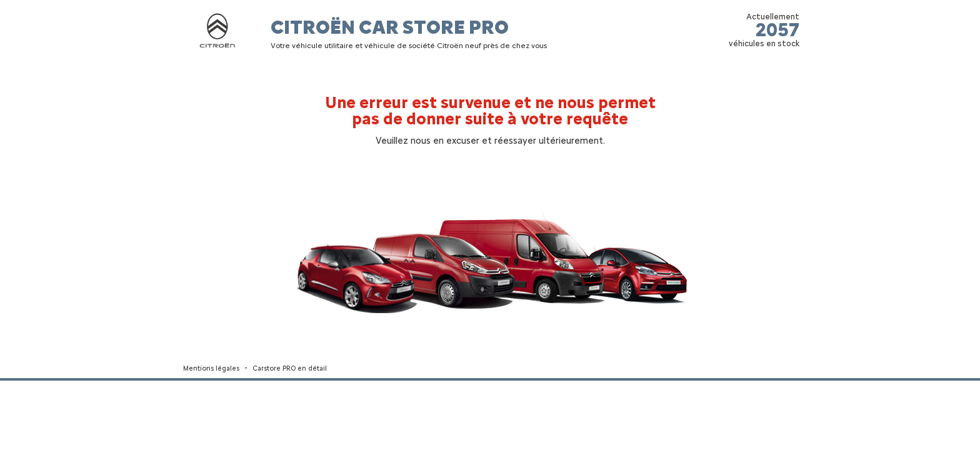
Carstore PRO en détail (290, 368)
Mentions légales (211, 368)
